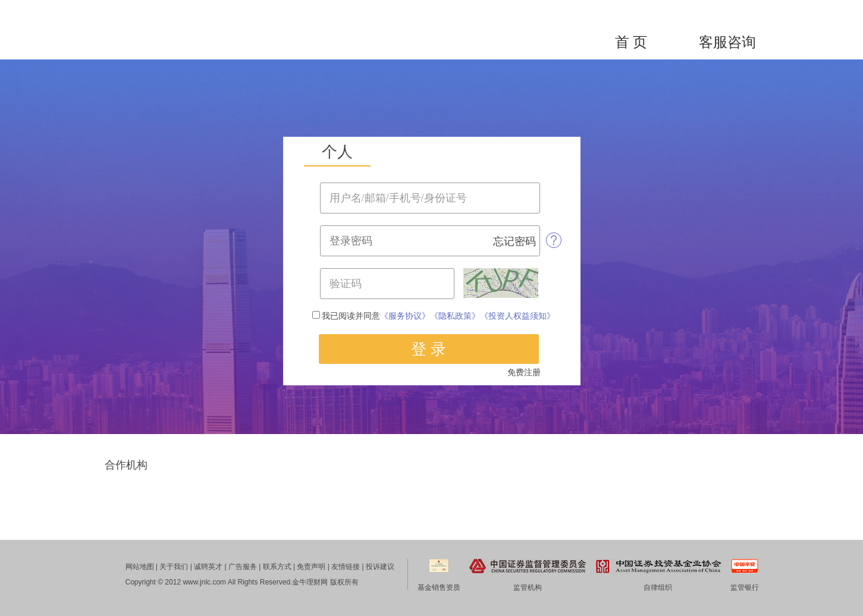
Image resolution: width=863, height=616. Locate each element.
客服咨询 (727, 42)
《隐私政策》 (455, 316)
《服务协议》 (405, 316)
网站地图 (140, 567)
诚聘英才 (208, 567)
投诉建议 (380, 567)
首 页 (631, 42)
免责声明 (311, 567)
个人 (337, 152)
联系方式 (277, 567)
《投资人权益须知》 (517, 316)
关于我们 (174, 567)
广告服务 (243, 567)
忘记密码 (514, 241)
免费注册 (524, 373)
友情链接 (346, 567)
